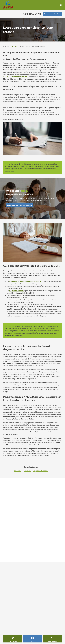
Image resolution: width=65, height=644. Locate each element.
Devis (32, 641)
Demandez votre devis (52, 14)
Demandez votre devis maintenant (20, 205)
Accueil (15, 46)
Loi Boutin (27, 471)
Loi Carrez (18, 471)
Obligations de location (41, 471)
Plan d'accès (13, 641)
